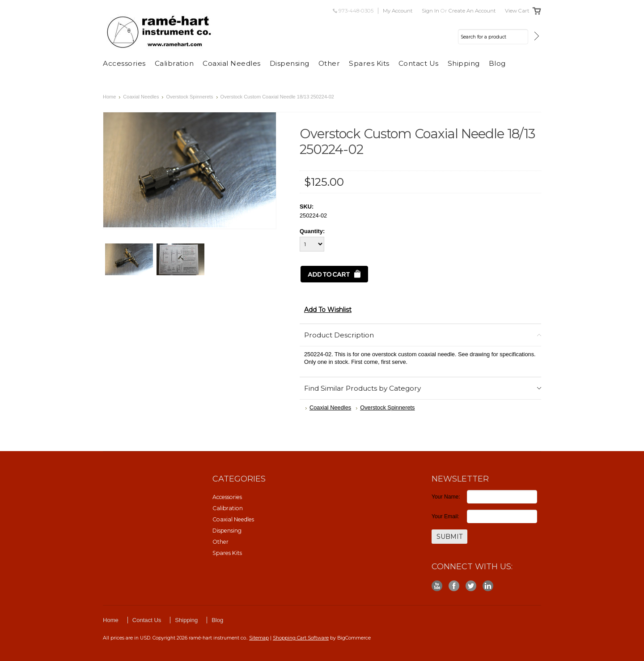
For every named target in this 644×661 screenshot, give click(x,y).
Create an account (472, 11)
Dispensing (290, 63)
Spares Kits (369, 63)
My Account (398, 11)
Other (329, 63)
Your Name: (446, 497)
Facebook (454, 586)
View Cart (517, 11)
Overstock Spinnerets (189, 97)
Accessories (124, 63)
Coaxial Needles (232, 63)
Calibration (174, 63)
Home (109, 97)
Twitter (471, 586)
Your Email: (445, 516)
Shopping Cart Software (301, 638)
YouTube (437, 586)
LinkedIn (488, 586)
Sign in (430, 11)
